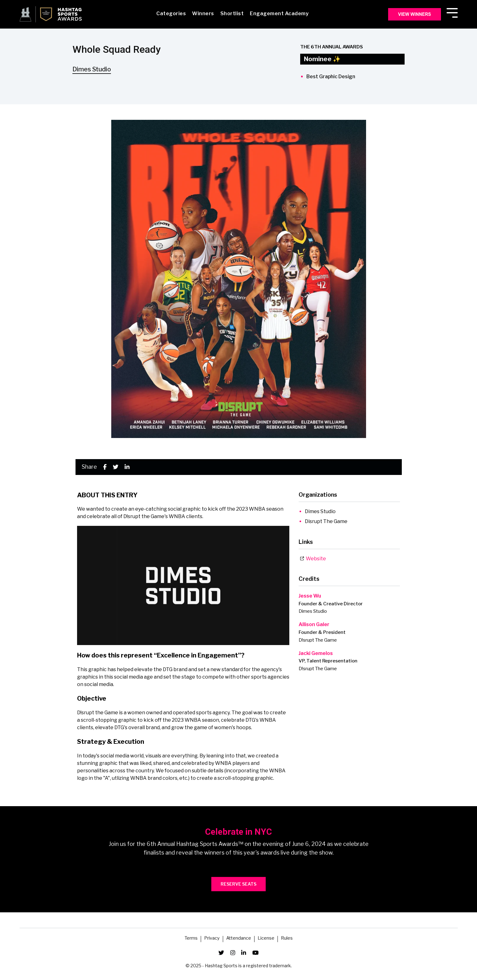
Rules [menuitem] (287, 938)
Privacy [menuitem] (212, 938)
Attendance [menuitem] (239, 938)
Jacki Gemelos (316, 653)
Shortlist (232, 14)
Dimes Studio (92, 69)
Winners (203, 14)
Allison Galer (314, 624)
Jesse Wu (310, 596)
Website (313, 559)
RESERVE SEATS (238, 884)
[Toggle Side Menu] (452, 12)
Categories (171, 14)
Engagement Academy (279, 14)
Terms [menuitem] (191, 938)
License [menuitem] (266, 938)
